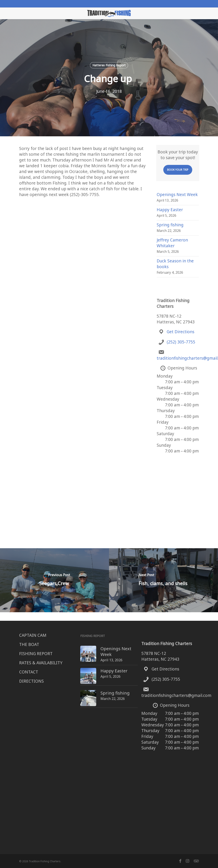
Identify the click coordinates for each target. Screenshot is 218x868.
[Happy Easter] (80, 670)
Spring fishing (170, 225)
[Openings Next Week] (80, 649)
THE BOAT (29, 644)
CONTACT (29, 672)
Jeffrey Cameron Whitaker (172, 243)
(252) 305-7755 (181, 342)
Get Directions (181, 332)
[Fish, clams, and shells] (163, 580)
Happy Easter (170, 210)
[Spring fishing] (80, 689)
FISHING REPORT (36, 654)
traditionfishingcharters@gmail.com (176, 695)
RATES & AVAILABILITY (41, 663)
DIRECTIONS (32, 681)
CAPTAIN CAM (33, 635)
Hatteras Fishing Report (109, 65)
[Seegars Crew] (54, 580)
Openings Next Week (177, 195)
